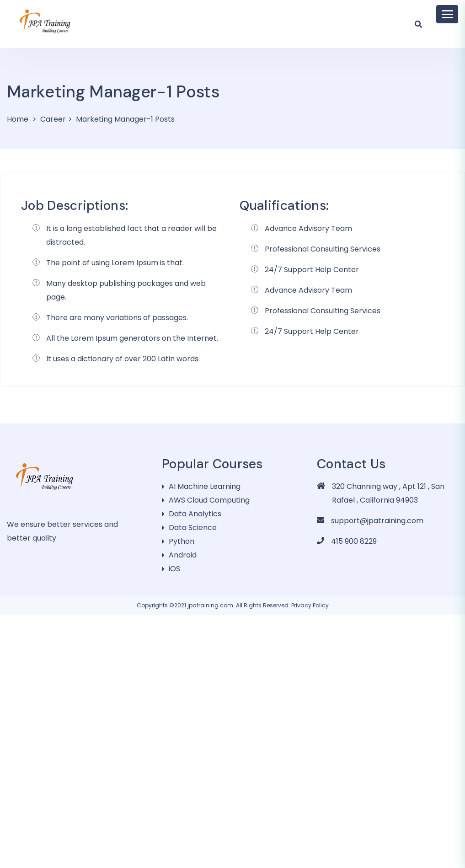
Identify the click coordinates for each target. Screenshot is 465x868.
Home (18, 119)
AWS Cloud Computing (209, 500)
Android (183, 555)
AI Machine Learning (205, 486)
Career (53, 119)
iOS (174, 569)
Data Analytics (195, 514)
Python (182, 541)
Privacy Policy (310, 605)
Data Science (193, 528)
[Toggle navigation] (447, 14)
